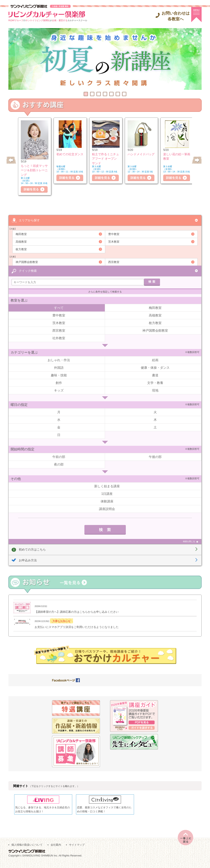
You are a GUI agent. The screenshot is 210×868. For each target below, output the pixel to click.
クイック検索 (28, 271)
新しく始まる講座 (107, 487)
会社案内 (56, 850)
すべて (59, 308)
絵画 (155, 360)
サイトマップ (77, 850)
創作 (59, 383)
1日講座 (107, 494)
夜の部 (59, 465)
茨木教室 (114, 242)
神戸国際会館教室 (27, 262)
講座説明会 (107, 509)
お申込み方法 (28, 561)
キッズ (59, 391)
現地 (155, 391)
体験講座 (107, 502)
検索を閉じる (189, 542)
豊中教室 (114, 234)
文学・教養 (155, 383)
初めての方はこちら (32, 550)
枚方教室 (21, 249)
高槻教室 (21, 242)
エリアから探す (29, 220)
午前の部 (59, 457)
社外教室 (59, 339)
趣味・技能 (59, 376)
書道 (155, 376)
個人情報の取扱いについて (27, 850)
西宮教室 (114, 262)
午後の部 (155, 457)
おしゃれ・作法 (59, 360)
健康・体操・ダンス (155, 368)
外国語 (59, 368)
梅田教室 (21, 234)
